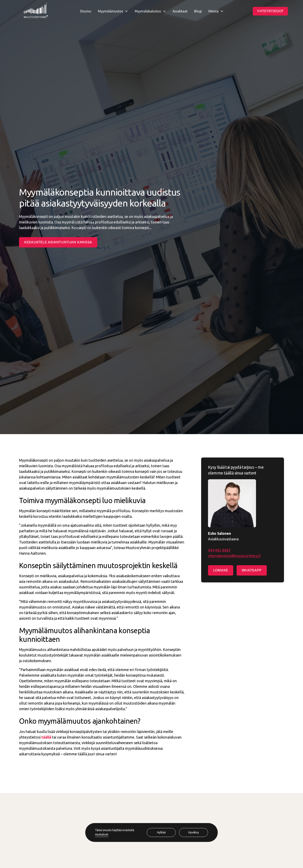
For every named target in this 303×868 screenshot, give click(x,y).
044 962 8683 (219, 550)
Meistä (213, 11)
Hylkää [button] (161, 832)
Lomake (221, 570)
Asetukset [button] (102, 834)
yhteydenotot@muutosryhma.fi (234, 556)
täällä (46, 737)
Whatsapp (252, 570)
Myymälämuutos (111, 11)
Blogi (198, 11)
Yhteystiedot (270, 11)
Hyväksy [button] (194, 832)
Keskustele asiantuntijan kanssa (58, 242)
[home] (36, 11)
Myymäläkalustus (148, 11)
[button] (113, 11)
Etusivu (86, 11)
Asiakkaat (180, 11)
